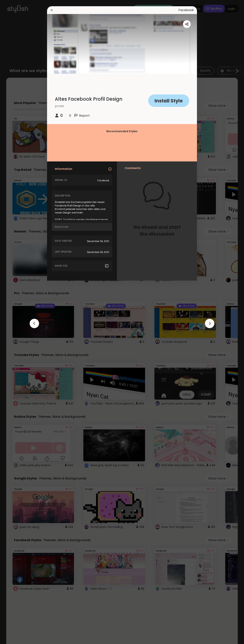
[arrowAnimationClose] (34, 323)
